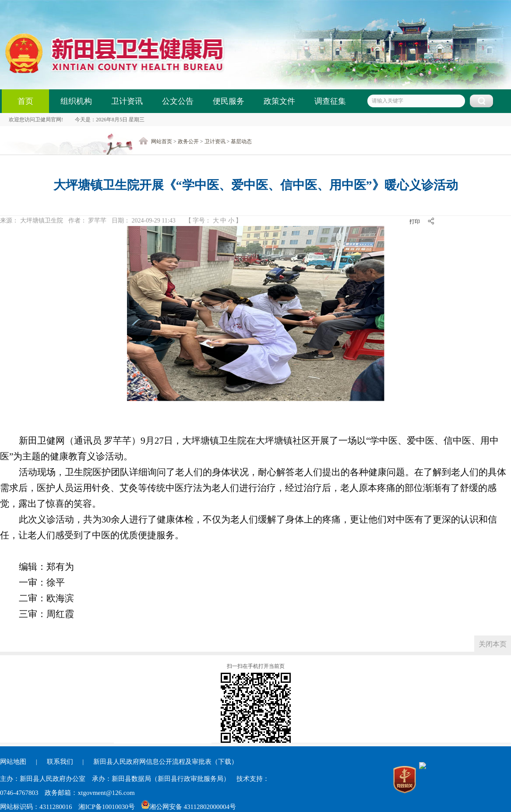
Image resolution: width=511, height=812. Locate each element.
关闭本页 (493, 644)
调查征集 (330, 101)
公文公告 (178, 101)
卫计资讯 (127, 101)
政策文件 (279, 101)
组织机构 (76, 101)
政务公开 (188, 141)
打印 (415, 222)
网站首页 (162, 141)
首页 (25, 101)
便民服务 (229, 101)
